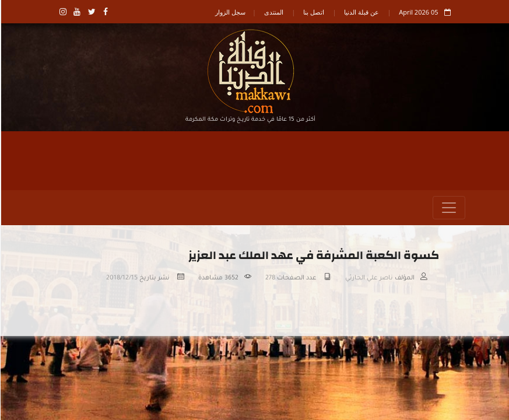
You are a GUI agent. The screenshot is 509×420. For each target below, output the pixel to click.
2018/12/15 (121, 278)
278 (270, 278)
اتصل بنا (313, 12)
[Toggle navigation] (448, 208)
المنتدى (273, 12)
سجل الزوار (230, 12)
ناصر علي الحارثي (368, 278)
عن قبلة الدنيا (361, 12)
